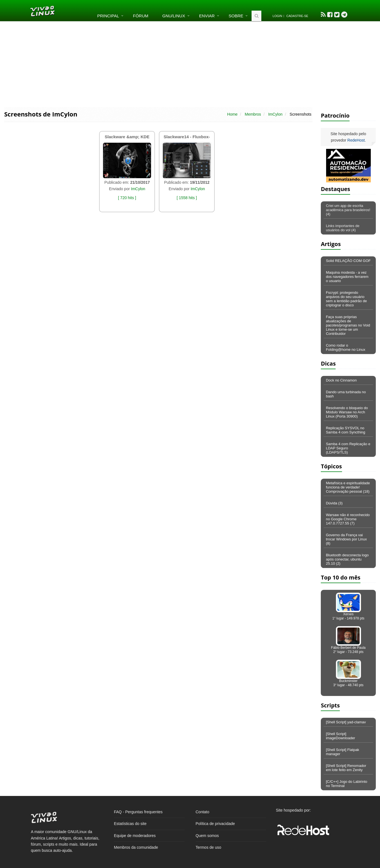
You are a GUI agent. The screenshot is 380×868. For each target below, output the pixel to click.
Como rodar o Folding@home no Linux (346, 347)
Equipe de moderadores (135, 836)
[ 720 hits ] (127, 198)
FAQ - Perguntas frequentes (138, 812)
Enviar (207, 16)
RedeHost (356, 140)
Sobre (236, 16)
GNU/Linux (174, 16)
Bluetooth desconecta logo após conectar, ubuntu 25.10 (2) (347, 559)
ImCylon (275, 114)
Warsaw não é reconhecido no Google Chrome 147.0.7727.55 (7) (348, 519)
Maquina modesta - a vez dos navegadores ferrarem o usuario (347, 277)
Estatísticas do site (130, 824)
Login (277, 16)
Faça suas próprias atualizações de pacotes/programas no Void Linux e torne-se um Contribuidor (348, 325)
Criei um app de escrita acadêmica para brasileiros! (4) (348, 210)
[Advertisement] (190, 64)
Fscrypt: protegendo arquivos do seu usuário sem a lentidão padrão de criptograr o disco (346, 299)
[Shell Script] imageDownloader (340, 736)
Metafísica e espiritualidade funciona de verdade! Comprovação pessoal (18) (348, 487)
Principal (108, 16)
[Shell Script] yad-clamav (346, 722)
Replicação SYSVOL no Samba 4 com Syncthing (346, 430)
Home (232, 114)
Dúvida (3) (334, 503)
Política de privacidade (215, 824)
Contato (203, 812)
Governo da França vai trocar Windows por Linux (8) (346, 539)
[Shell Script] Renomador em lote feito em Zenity (346, 768)
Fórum (141, 16)
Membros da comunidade (136, 847)
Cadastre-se (297, 16)
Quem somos (207, 836)
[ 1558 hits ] (187, 198)
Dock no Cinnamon (341, 380)
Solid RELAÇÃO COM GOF (348, 261)
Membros (253, 114)
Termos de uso (209, 847)
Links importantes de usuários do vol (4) (343, 228)
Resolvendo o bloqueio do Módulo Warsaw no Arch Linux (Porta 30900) (347, 412)
